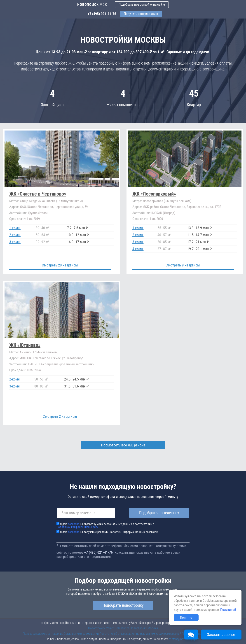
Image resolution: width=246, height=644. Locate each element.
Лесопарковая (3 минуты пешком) (162, 201)
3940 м (43, 228)
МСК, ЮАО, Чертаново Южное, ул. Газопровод (46, 358)
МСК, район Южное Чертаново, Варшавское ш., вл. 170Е (177, 207)
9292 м (43, 242)
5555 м (164, 228)
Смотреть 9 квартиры (183, 265)
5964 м (43, 235)
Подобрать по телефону (159, 513)
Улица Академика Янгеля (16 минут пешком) (46, 201)
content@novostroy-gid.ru (184, 639)
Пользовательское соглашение (43, 634)
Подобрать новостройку (123, 605)
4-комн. (138, 249)
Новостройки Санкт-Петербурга (109, 628)
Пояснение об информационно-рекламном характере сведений (140, 634)
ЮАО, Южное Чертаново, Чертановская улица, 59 (48, 207)
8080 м (41, 386)
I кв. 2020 (148, 219)
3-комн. (15, 242)
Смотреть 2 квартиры (60, 416)
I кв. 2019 (25, 219)
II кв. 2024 (25, 370)
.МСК (92, 5)
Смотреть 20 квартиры (60, 265)
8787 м (164, 249)
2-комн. (15, 235)
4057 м (164, 235)
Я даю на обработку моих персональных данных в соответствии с (105, 525)
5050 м (41, 379)
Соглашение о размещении (81, 634)
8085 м (164, 242)
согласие (74, 524)
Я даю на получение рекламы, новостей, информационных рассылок (109, 532)
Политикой (228, 610)
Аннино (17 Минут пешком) (34, 352)
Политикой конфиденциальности (77, 527)
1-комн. (15, 228)
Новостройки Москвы (144, 628)
